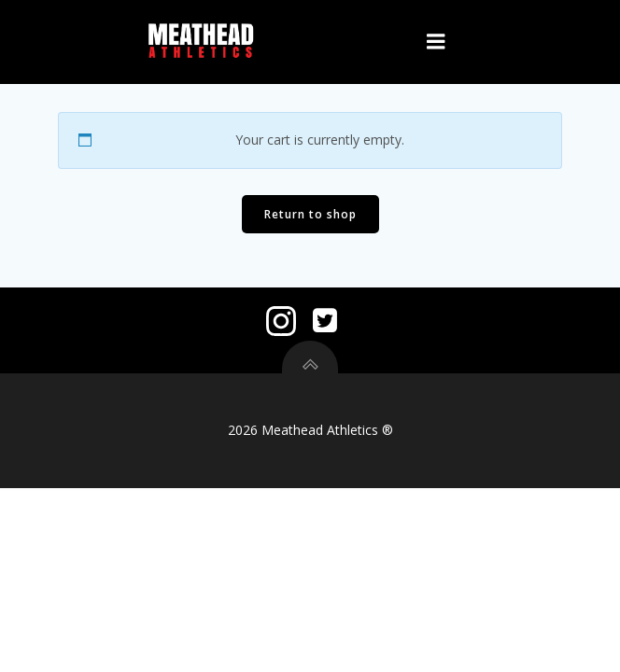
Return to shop (310, 214)
